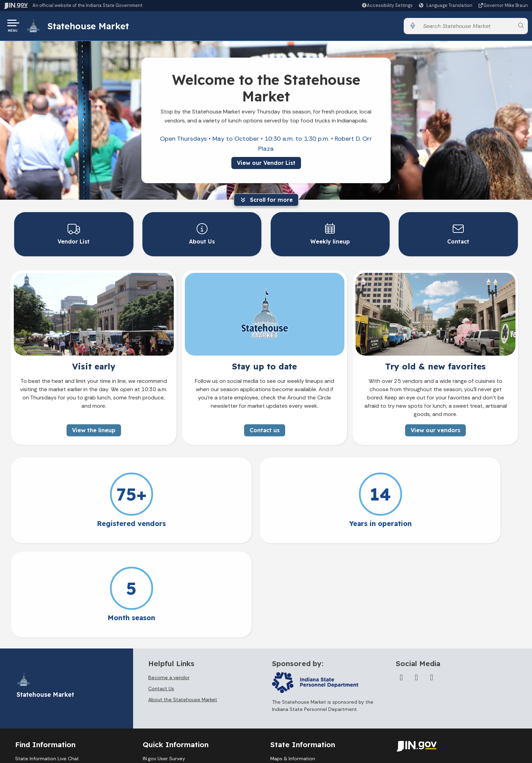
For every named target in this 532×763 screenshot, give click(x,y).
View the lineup (94, 430)
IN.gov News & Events (295, 677)
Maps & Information (293, 664)
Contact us (265, 430)
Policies (151, 690)
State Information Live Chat (47, 664)
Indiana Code (285, 702)
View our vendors (435, 430)
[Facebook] (401, 583)
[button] (387, 5)
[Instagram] (432, 583)
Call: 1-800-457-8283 (39, 715)
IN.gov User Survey (164, 664)
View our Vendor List (266, 166)
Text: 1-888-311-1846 (40, 728)
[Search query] (467, 27)
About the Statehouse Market (183, 605)
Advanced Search (163, 677)
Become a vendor (169, 583)
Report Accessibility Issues (428, 706)
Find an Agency (33, 702)
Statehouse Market (91, 27)
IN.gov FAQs (156, 715)
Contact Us (161, 594)
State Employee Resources (174, 728)
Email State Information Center (51, 677)
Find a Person (31, 690)
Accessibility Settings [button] (422, 673)
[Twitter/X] (416, 583)
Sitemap (153, 702)
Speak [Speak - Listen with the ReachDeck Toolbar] (420, 690)
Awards (279, 728)
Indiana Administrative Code (303, 715)
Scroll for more (266, 202)
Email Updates (287, 690)
